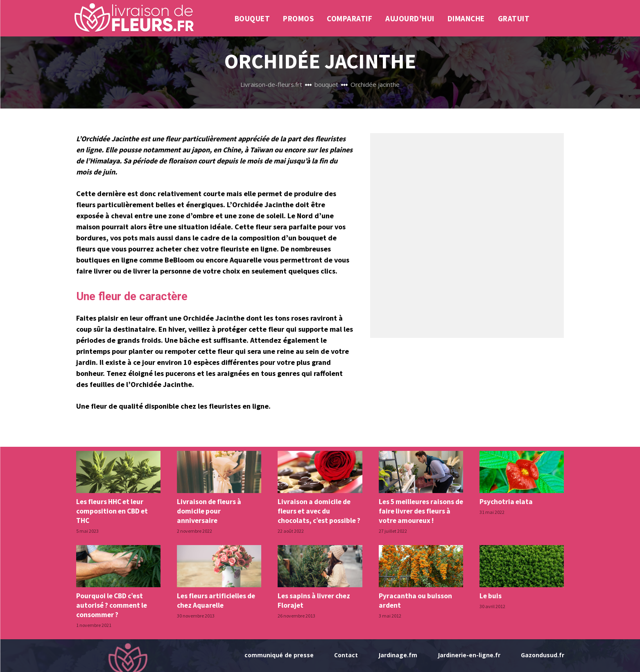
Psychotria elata (505, 502)
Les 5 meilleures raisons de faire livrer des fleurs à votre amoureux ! (421, 511)
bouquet (326, 84)
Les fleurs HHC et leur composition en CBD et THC (112, 511)
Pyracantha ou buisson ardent (415, 600)
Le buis (491, 595)
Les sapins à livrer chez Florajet (313, 600)
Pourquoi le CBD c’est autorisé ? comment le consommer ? (111, 604)
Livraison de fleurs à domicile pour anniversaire (209, 511)
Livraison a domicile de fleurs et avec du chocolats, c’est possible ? (319, 511)
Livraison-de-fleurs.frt (271, 84)
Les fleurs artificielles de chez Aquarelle (216, 600)
